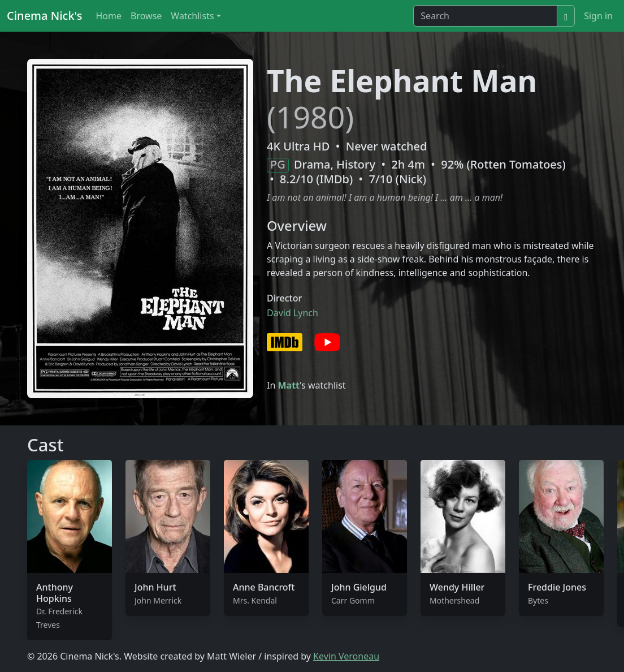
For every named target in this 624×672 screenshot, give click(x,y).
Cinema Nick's (44, 16)
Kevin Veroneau (346, 656)
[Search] (485, 16)
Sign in (598, 16)
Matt (289, 385)
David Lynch (292, 313)
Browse (146, 16)
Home (109, 16)
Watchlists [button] (192, 16)
